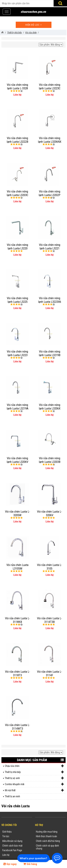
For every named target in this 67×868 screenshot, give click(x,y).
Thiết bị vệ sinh (34, 778)
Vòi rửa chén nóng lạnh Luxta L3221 (50, 247)
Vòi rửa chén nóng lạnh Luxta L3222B (17, 140)
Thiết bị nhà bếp (34, 772)
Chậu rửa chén (34, 766)
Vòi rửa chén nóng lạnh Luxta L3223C (50, 86)
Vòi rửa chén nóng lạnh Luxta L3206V (17, 460)
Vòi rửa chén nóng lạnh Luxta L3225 (17, 300)
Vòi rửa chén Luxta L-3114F (49, 673)
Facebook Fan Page (12, 850)
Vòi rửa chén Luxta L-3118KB (18, 620)
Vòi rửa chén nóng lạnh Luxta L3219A (18, 407)
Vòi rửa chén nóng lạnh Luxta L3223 (17, 353)
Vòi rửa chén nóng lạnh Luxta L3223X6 (50, 300)
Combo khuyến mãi (34, 784)
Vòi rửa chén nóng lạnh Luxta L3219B (50, 353)
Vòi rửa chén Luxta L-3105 (49, 567)
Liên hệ (6, 855)
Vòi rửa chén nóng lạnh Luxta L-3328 (17, 86)
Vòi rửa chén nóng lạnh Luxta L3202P (49, 193)
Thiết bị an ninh (12, 796)
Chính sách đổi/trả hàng (48, 841)
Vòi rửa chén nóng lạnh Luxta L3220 (17, 247)
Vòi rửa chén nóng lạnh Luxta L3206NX (50, 140)
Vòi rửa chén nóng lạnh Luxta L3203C (17, 193)
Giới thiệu (7, 832)
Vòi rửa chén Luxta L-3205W (18, 513)
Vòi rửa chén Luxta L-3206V (49, 513)
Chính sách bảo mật (12, 846)
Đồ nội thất (34, 790)
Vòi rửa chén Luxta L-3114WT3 (18, 727)
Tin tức (6, 836)
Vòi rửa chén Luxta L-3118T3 (18, 673)
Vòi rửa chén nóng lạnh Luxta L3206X (50, 407)
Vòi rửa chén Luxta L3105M (17, 567)
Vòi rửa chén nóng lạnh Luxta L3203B (50, 460)
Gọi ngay (10, 864)
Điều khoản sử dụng (12, 841)
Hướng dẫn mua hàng (47, 832)
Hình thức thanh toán (46, 836)
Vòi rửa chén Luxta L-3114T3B (49, 620)
